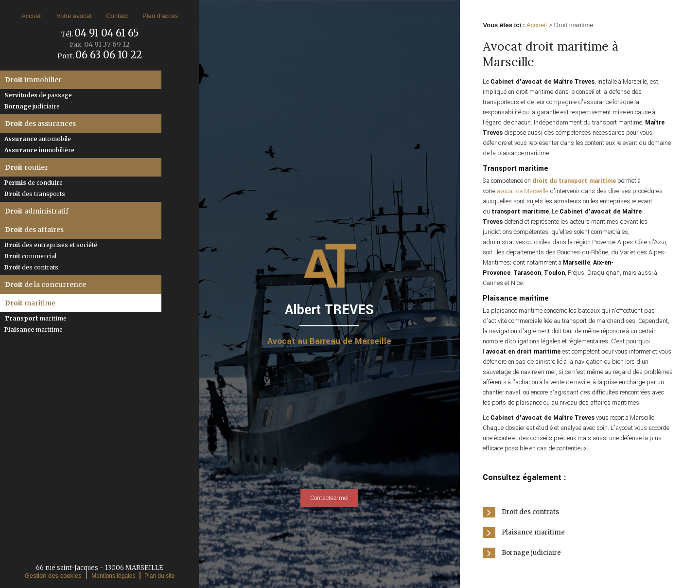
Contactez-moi (329, 498)
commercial (30, 256)
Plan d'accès (160, 16)
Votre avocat (74, 16)
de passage (38, 95)
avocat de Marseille (523, 191)
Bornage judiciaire (531, 553)
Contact (117, 16)
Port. (100, 56)
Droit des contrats (530, 512)
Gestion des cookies (53, 576)
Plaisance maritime (533, 532)
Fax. (100, 44)
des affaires (34, 230)
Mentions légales (113, 576)
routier (26, 167)
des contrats (31, 267)
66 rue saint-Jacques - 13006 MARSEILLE (100, 568)
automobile (38, 139)
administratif (37, 211)
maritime (30, 303)
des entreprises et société (51, 245)
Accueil (32, 16)
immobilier (33, 80)
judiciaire (32, 106)
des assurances (40, 124)
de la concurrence (45, 285)
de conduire (34, 183)
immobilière (39, 150)
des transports (35, 194)
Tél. (100, 34)
